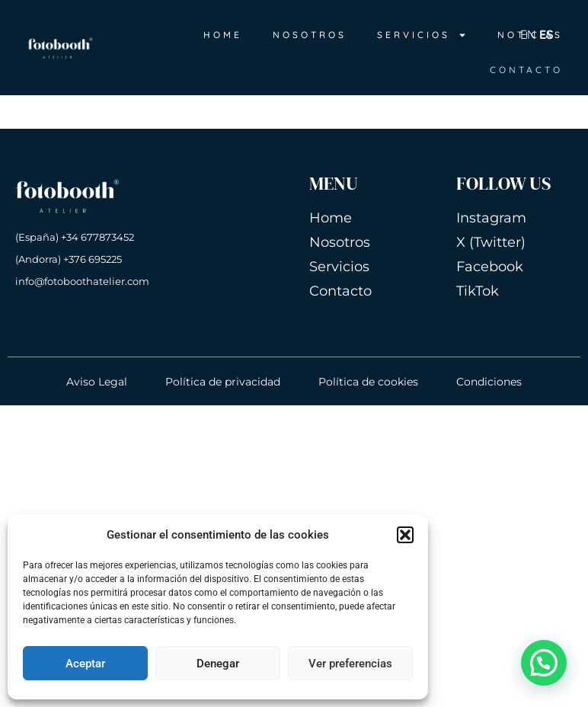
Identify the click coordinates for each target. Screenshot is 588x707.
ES (546, 34)
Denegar (218, 664)
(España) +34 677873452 (75, 237)
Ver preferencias (350, 664)
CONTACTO (526, 70)
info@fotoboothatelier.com (82, 281)
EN (528, 34)
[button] (405, 535)
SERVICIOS (422, 35)
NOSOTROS (310, 35)
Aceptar (85, 664)
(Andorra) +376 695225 (69, 259)
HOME (223, 35)
